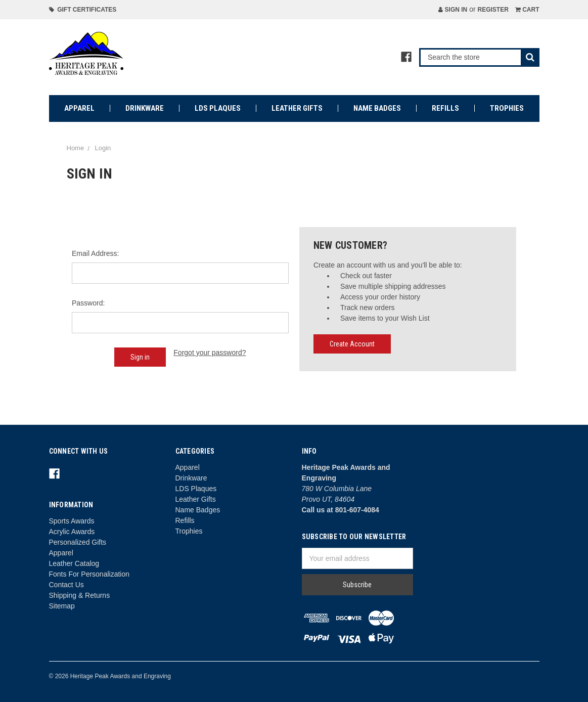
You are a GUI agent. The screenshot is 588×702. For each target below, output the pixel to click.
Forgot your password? (210, 353)
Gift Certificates (83, 10)
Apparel (79, 108)
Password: (88, 303)
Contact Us (66, 585)
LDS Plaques (218, 108)
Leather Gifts (297, 108)
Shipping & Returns (80, 595)
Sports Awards (72, 521)
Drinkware (145, 108)
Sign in (453, 10)
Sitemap (62, 606)
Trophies (507, 108)
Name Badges (377, 108)
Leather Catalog (74, 563)
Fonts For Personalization (89, 574)
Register (493, 10)
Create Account (352, 344)
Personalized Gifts (78, 542)
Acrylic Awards (72, 532)
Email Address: (95, 253)
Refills (445, 108)
